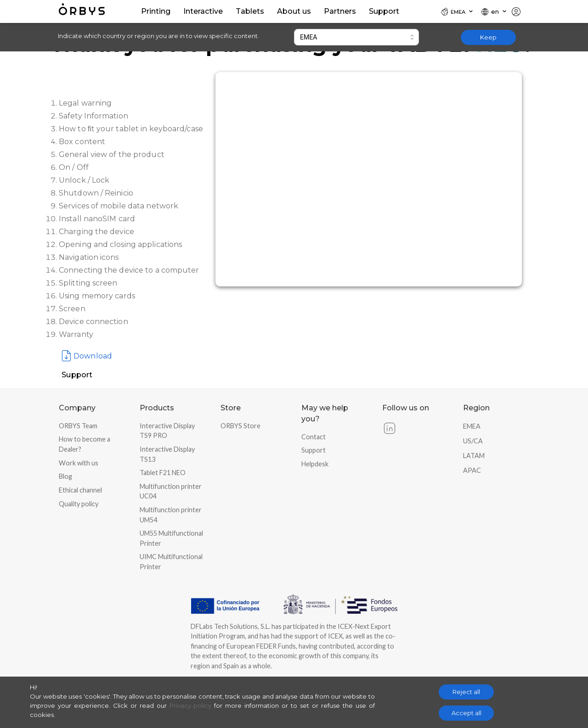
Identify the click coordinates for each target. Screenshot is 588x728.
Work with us (79, 463)
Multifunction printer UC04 (171, 491)
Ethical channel (80, 490)
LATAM (474, 456)
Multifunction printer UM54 (171, 515)
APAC (472, 470)
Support (314, 450)
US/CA (473, 441)
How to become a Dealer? (85, 444)
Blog (65, 476)
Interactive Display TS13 (167, 454)
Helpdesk (315, 464)
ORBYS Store (240, 426)
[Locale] (458, 11)
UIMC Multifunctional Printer (171, 562)
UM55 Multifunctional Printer (171, 538)
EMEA (472, 426)
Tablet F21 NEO (163, 473)
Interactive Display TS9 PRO (167, 431)
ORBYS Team (78, 426)
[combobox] (356, 37)
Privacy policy (191, 706)
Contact (314, 437)
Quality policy (79, 504)
